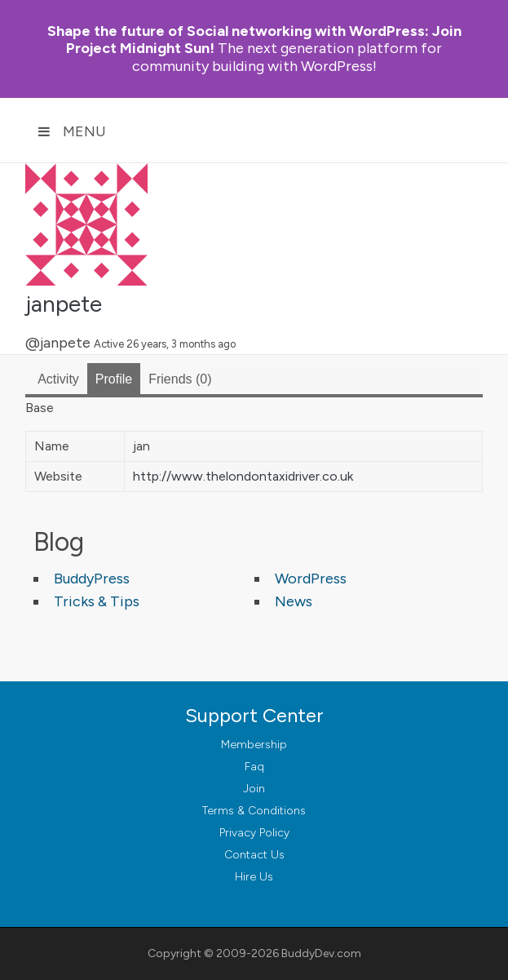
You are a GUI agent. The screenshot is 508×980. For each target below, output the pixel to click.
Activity (58, 379)
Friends (180, 379)
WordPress (311, 579)
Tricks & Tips (97, 601)
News (294, 601)
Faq (254, 767)
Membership (254, 745)
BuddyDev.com (321, 953)
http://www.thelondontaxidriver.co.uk (243, 476)
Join (254, 789)
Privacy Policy (254, 833)
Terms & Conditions (254, 811)
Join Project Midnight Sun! (254, 40)
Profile (114, 379)
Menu (72, 131)
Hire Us (254, 877)
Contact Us (254, 855)
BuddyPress (92, 579)
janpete (64, 304)
